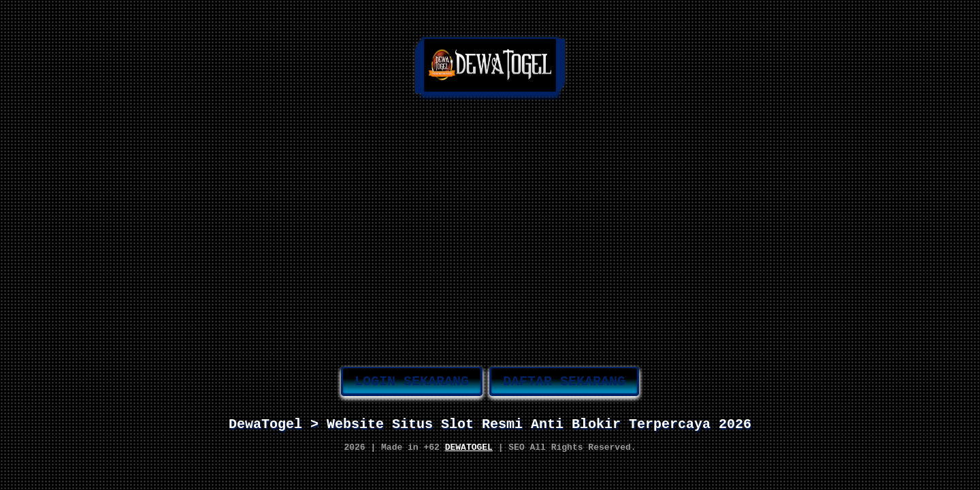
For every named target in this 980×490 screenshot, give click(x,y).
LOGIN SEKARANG (412, 378)
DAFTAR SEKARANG (564, 378)
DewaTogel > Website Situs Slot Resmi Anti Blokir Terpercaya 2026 (490, 424)
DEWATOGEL (469, 451)
